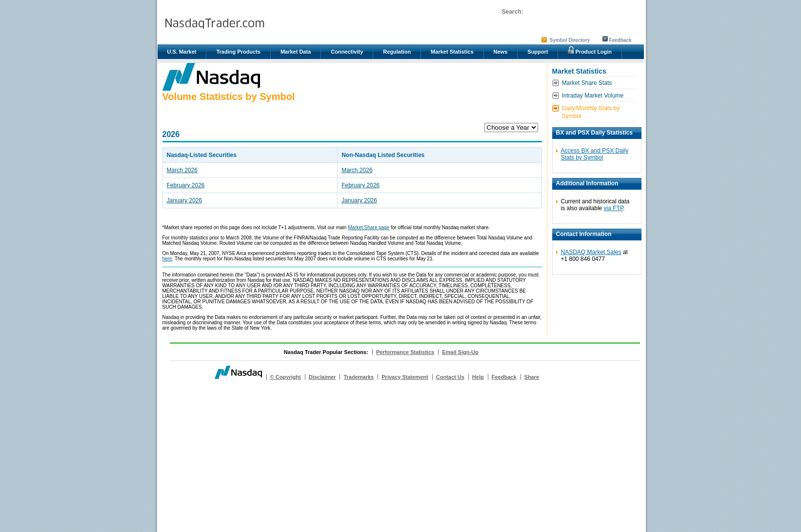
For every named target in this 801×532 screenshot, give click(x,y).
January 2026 (185, 200)
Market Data (296, 52)
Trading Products (238, 52)
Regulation (397, 52)
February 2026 (186, 185)
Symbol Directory (570, 40)
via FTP (614, 208)
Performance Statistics (405, 352)
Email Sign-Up (460, 352)
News (501, 52)
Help (478, 377)
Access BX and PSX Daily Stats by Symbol (595, 154)
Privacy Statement (405, 377)
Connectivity (347, 52)
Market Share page (369, 227)
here (167, 259)
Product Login (590, 50)
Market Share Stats (587, 83)
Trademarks (359, 377)
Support (538, 52)
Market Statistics (452, 52)
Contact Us (450, 377)
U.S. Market (182, 52)
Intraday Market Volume (593, 96)
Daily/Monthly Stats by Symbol (591, 112)
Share (532, 377)
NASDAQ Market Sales (591, 252)
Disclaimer (322, 377)
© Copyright (286, 377)
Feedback (620, 40)
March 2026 (182, 170)
